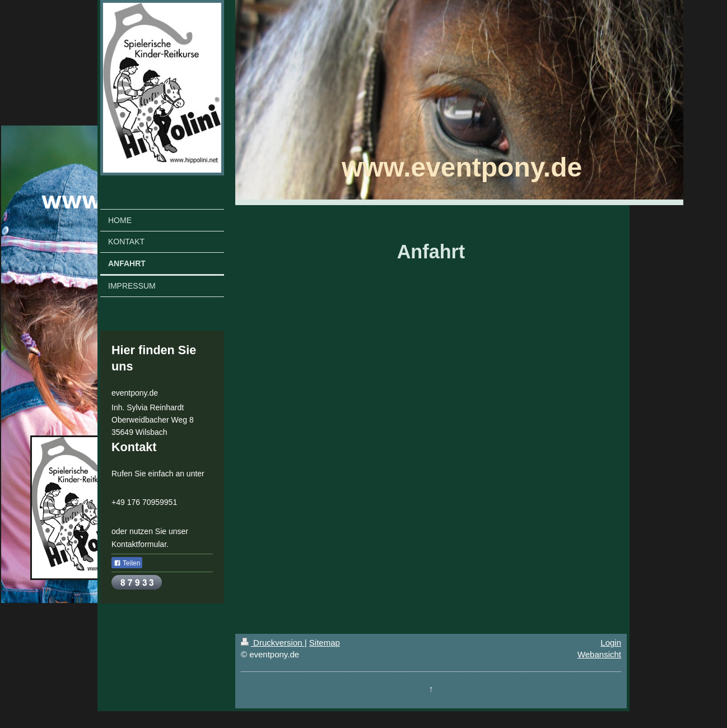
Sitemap (325, 643)
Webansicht (599, 654)
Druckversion (273, 643)
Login (611, 643)
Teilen (127, 563)
